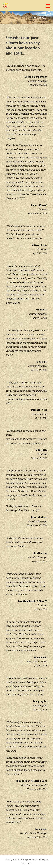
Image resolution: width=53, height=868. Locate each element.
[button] (49, 6)
